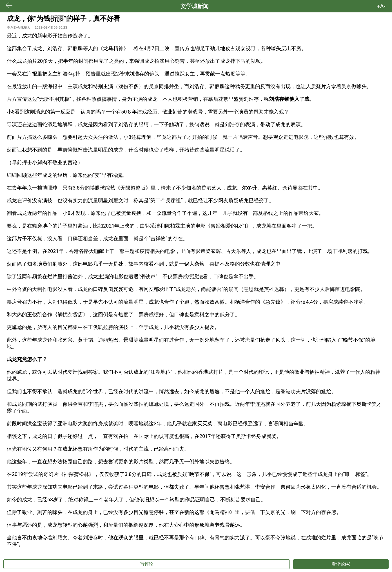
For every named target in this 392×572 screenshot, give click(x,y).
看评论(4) (341, 564)
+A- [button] (381, 6)
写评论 (147, 564)
